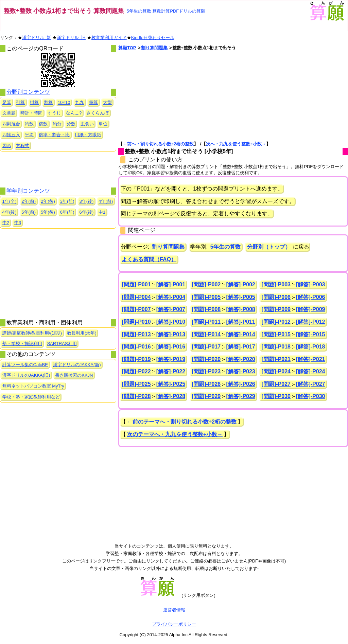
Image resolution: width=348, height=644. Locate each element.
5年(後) (48, 212)
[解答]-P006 (310, 297)
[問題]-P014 (206, 334)
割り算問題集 (154, 48)
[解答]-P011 (240, 322)
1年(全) (10, 201)
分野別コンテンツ (28, 92)
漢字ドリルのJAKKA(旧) (26, 375)
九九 (80, 102)
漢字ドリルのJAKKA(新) (77, 365)
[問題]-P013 (136, 334)
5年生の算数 (139, 11)
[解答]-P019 (171, 359)
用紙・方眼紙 (88, 135)
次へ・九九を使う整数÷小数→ (236, 144)
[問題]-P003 (276, 284)
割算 (48, 102)
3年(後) (86, 201)
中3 (18, 223)
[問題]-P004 (136, 297)
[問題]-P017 (206, 347)
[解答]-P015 (310, 334)
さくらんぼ (98, 113)
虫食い (87, 124)
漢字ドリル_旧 (71, 38)
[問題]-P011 (206, 322)
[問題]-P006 (276, 297)
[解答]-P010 (171, 322)
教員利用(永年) (82, 333)
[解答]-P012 (310, 322)
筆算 (93, 102)
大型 (107, 102)
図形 (7, 146)
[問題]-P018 (276, 347)
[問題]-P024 (276, 371)
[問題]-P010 (136, 322)
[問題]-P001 (136, 284)
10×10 (64, 102)
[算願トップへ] (327, 20)
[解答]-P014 (240, 334)
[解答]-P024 (310, 371)
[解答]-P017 (240, 347)
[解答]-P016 (171, 347)
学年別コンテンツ (28, 191)
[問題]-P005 (206, 297)
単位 (103, 124)
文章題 (9, 113)
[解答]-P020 (240, 359)
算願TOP (127, 48)
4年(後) (10, 212)
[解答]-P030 (310, 396)
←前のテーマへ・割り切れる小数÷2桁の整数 (182, 422)
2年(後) (48, 201)
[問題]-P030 (276, 396)
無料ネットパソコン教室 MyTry (33, 386)
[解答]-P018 (310, 347)
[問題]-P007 (136, 309)
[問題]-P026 (206, 384)
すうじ (54, 113)
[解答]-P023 (240, 371)
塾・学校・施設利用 (22, 344)
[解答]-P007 (171, 309)
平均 (29, 135)
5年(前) (29, 212)
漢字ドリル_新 (37, 38)
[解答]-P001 (171, 284)
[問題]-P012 (276, 322)
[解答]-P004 (171, 297)
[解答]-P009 (310, 309)
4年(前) (106, 201)
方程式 (23, 146)
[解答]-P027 (310, 384)
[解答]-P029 (240, 396)
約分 (57, 124)
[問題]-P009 (276, 309)
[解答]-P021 (310, 359)
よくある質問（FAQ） (149, 259)
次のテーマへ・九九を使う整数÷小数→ (175, 434)
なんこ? (74, 113)
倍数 (43, 124)
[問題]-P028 (136, 396)
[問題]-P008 (206, 309)
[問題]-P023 (206, 371)
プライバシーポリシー (174, 624)
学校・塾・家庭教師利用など (31, 397)
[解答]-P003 (310, 284)
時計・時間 (31, 113)
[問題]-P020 (206, 359)
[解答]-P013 (171, 334)
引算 (20, 102)
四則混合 (11, 124)
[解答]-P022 (171, 371)
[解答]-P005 (240, 297)
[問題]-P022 (136, 371)
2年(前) (29, 201)
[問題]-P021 (276, 359)
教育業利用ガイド (109, 38)
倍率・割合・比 (54, 135)
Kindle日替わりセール (153, 38)
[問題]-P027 (276, 384)
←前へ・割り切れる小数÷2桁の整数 (158, 144)
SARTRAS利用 (62, 344)
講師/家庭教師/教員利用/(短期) (32, 333)
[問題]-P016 (136, 347)
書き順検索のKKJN (74, 375)
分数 (71, 124)
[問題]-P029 (206, 396)
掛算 (34, 102)
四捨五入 (11, 135)
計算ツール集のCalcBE (25, 365)
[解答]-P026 (240, 384)
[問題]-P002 (206, 284)
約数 (29, 124)
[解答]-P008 (240, 309)
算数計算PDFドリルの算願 (179, 11)
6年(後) (86, 212)
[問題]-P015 (276, 334)
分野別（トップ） (269, 247)
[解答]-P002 (240, 284)
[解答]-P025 (171, 384)
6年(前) (67, 212)
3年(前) (67, 201)
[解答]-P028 (171, 396)
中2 (6, 223)
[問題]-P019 (136, 359)
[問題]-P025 (136, 384)
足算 (7, 102)
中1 (102, 212)
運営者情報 (174, 610)
